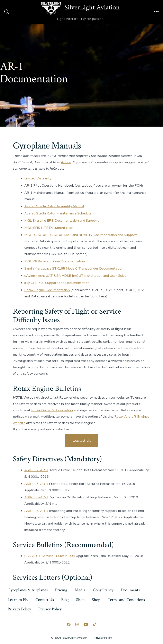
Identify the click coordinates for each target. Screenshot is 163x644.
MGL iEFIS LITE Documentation (49, 228)
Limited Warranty (38, 178)
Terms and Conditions (126, 600)
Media (80, 590)
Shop (80, 600)
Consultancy (103, 590)
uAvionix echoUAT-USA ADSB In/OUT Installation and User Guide (75, 276)
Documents (130, 590)
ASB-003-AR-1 (36, 484)
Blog (65, 600)
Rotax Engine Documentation (47, 290)
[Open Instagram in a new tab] (77, 624)
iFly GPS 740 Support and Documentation (57, 283)
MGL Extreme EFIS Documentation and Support (62, 221)
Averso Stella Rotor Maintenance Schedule (58, 213)
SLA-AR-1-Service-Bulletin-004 (50, 556)
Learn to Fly (18, 600)
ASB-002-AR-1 (36, 470)
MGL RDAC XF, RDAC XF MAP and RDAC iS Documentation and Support (81, 235)
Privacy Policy (19, 609)
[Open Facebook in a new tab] (69, 624)
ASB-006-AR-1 (36, 511)
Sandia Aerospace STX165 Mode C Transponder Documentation (74, 268)
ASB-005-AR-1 (36, 497)
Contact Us (82, 440)
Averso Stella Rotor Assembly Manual (54, 206)
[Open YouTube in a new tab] (86, 624)
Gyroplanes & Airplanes (28, 590)
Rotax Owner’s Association (52, 410)
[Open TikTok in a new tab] (94, 624)
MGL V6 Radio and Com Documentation (55, 261)
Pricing (61, 590)
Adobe (66, 162)
